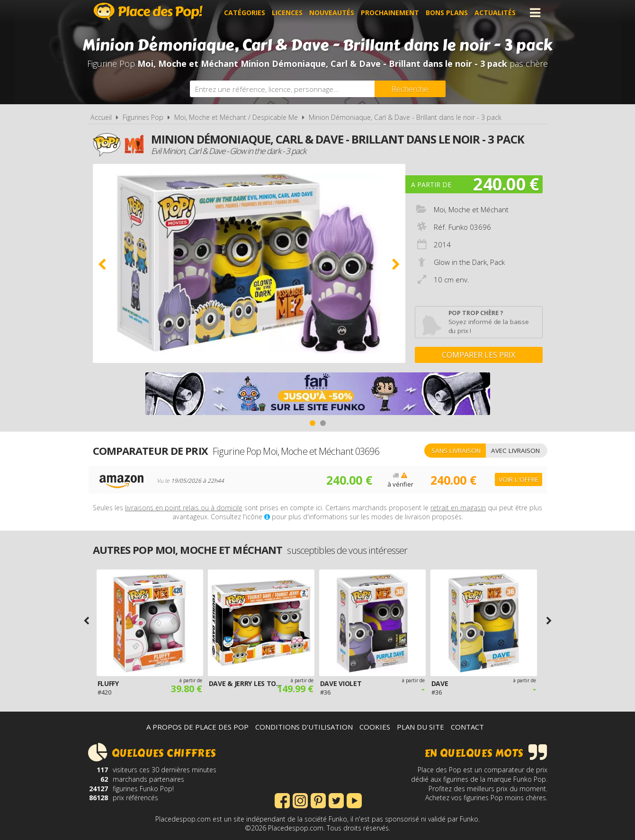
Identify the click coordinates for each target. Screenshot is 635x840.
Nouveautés (332, 13)
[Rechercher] (410, 89)
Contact (467, 727)
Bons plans (447, 13)
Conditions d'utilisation (304, 727)
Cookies (375, 727)
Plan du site (420, 727)
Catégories (245, 13)
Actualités (495, 13)
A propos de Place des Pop (197, 727)
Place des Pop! (148, 12)
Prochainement (390, 13)
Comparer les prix (478, 355)
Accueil (101, 117)
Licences (287, 13)
